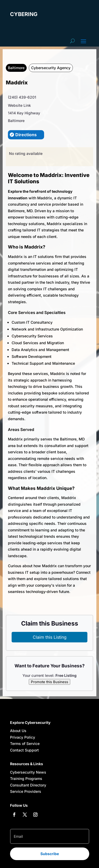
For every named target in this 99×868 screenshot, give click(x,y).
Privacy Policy (23, 737)
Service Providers (26, 791)
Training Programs (26, 778)
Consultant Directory (28, 785)
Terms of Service (25, 743)
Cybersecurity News (28, 772)
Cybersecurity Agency (51, 68)
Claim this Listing (50, 637)
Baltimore (16, 68)
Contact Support (24, 750)
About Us (18, 731)
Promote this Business (49, 682)
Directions (26, 135)
